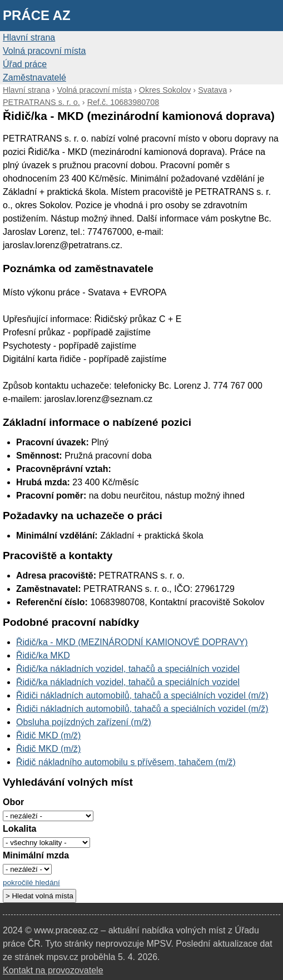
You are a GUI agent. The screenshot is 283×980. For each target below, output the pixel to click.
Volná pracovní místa (44, 51)
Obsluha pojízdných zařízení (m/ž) (84, 722)
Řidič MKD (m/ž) (48, 735)
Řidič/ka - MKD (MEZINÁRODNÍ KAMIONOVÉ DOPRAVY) (132, 642)
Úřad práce (25, 64)
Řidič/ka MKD (43, 655)
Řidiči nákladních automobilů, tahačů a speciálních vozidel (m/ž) (142, 695)
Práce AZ (37, 15)
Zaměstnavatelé (34, 77)
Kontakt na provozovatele (53, 970)
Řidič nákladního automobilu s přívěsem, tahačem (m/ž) (126, 762)
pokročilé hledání (31, 883)
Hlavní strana (29, 37)
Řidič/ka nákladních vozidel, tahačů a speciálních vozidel (128, 669)
